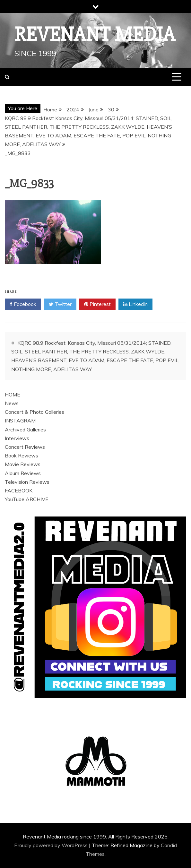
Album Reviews (23, 473)
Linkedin (135, 304)
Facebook (23, 304)
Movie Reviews (23, 464)
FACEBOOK (19, 490)
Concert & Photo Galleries (35, 412)
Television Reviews (27, 482)
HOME (13, 395)
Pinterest (97, 304)
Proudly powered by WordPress (52, 845)
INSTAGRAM (20, 421)
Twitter (60, 304)
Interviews (17, 438)
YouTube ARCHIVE (27, 499)
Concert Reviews (25, 447)
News (12, 403)
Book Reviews (22, 456)
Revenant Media (95, 35)
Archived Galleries (25, 430)
